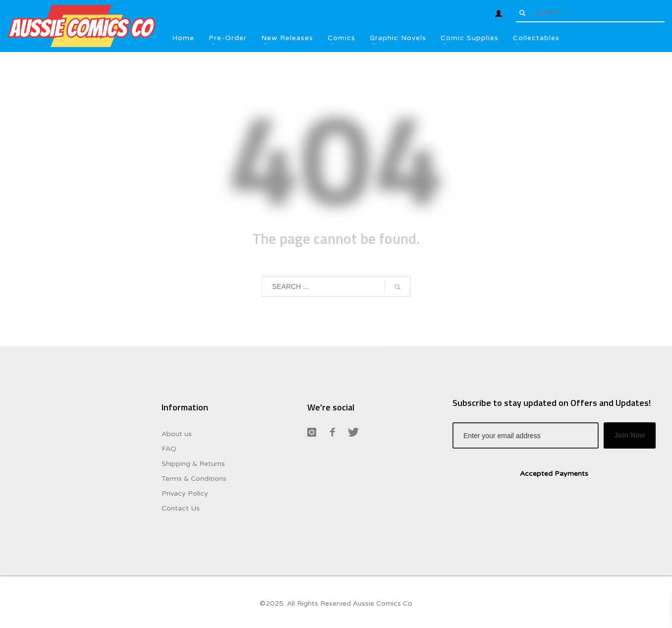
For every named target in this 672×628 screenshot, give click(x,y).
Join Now (629, 435)
